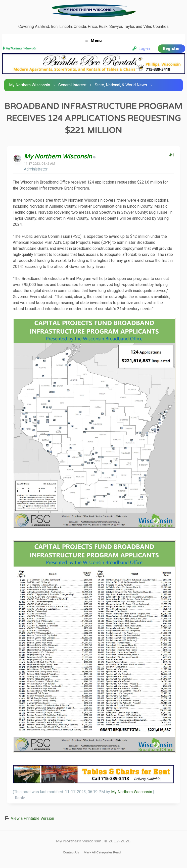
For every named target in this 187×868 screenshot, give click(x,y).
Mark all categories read (102, 852)
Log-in (141, 49)
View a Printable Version (32, 818)
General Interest (72, 85)
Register (171, 49)
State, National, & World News (121, 85)
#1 (172, 155)
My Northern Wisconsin (30, 85)
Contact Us (71, 852)
